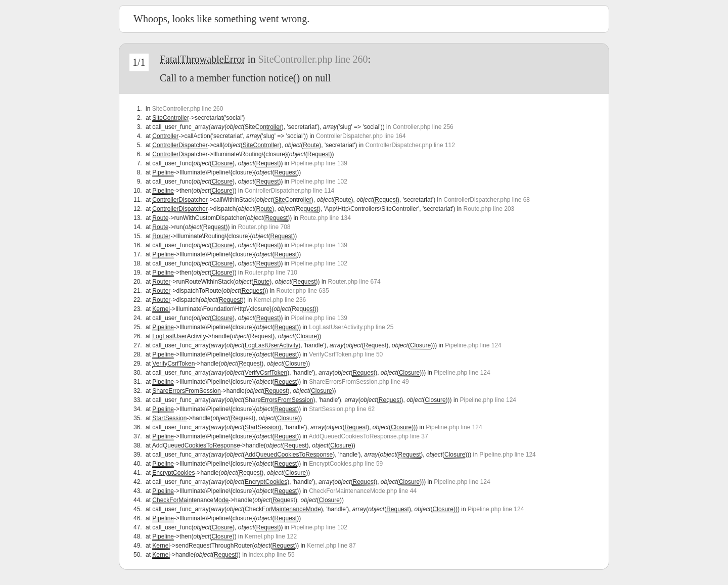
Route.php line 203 (489, 209)
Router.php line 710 (271, 273)
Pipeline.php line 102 (319, 182)
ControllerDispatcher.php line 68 (487, 200)
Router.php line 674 (354, 282)
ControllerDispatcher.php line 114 (289, 191)
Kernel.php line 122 (271, 536)
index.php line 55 (272, 555)
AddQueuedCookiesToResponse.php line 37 (369, 436)
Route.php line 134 (325, 218)
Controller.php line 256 (423, 127)
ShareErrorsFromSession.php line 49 (359, 382)
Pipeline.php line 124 (473, 345)
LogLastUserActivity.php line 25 (351, 327)
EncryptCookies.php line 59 (346, 464)
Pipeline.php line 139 (319, 163)
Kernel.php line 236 (280, 300)
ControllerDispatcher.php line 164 (361, 136)
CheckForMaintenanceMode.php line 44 (363, 491)
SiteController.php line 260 (313, 59)
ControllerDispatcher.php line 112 (410, 145)
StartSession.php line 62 (342, 409)
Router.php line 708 (264, 227)
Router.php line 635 (303, 291)
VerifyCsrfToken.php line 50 (346, 354)
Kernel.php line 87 (331, 546)
